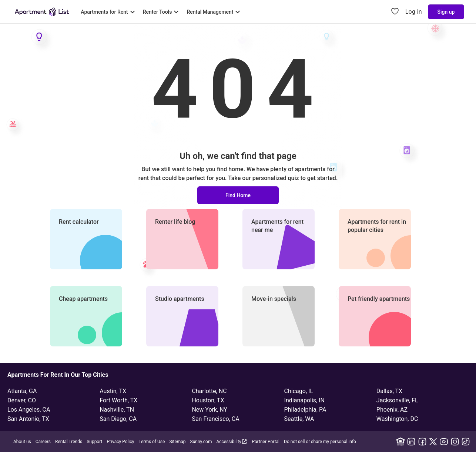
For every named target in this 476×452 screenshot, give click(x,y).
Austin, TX (113, 391)
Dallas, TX (389, 391)
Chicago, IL (299, 391)
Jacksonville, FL (397, 400)
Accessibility (232, 441)
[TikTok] (466, 442)
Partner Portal (266, 442)
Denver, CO (22, 400)
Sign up (446, 12)
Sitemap (177, 442)
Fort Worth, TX (118, 400)
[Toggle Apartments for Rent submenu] (109, 12)
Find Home (238, 195)
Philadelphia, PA (305, 410)
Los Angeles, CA (29, 410)
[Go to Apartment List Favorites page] (395, 12)
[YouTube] (444, 442)
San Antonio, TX (28, 419)
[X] (433, 442)
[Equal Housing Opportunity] (400, 442)
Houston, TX (208, 400)
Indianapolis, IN (304, 400)
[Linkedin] (411, 442)
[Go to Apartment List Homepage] (42, 12)
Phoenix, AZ (392, 410)
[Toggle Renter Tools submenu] (162, 12)
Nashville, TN (117, 410)
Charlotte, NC (209, 391)
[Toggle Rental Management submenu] (214, 12)
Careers (43, 442)
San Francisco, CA (215, 419)
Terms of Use (152, 442)
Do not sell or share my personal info (320, 442)
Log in (414, 12)
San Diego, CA (118, 419)
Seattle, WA (299, 419)
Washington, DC (397, 419)
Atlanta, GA (22, 391)
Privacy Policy (121, 442)
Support (94, 442)
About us (22, 442)
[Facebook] (422, 442)
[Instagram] (455, 442)
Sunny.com (201, 442)
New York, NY (209, 410)
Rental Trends (69, 442)
